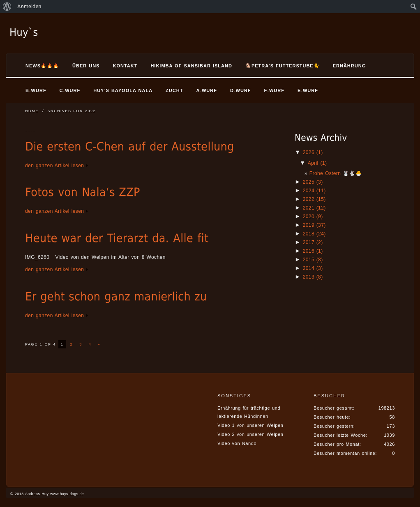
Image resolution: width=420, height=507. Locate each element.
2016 (313, 251)
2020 (313, 217)
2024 (314, 191)
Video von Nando (237, 443)
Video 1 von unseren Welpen (250, 425)
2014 (313, 268)
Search (389, 67)
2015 (313, 260)
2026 (313, 152)
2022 (314, 199)
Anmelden (29, 6)
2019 (314, 225)
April (317, 163)
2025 (313, 182)
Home (32, 111)
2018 (314, 234)
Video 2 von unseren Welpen (250, 434)
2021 (314, 208)
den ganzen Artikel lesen (54, 166)
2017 (313, 242)
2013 (313, 277)
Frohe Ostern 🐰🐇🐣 (336, 173)
